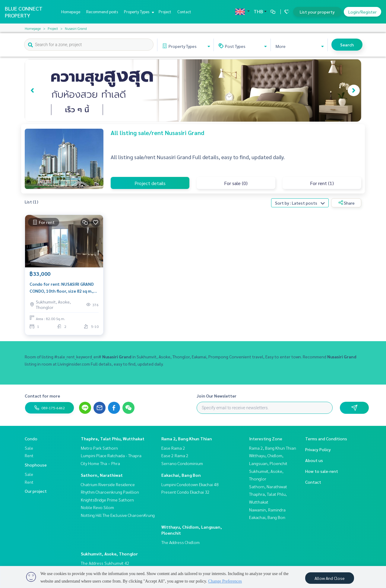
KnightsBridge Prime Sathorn (107, 500)
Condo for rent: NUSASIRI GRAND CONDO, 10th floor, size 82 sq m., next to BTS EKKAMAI (62, 288)
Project (165, 12)
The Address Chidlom (180, 542)
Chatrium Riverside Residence (108, 484)
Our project (36, 491)
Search (347, 45)
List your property (317, 12)
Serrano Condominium (182, 463)
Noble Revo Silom (97, 507)
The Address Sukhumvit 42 (105, 563)
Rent (29, 455)
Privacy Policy (318, 449)
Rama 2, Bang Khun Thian (187, 439)
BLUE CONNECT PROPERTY (24, 12)
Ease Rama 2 (173, 448)
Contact (184, 12)
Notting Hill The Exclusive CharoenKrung (118, 515)
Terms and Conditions (326, 439)
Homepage (71, 12)
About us (314, 460)
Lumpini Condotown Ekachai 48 (190, 484)
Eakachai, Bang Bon (181, 475)
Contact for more (42, 396)
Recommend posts (102, 12)
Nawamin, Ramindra (267, 510)
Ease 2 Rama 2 (175, 455)
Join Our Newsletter (217, 396)
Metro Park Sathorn (99, 448)
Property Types (138, 12)
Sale (29, 448)
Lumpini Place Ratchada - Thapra (111, 455)
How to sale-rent (322, 471)
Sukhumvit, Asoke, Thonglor (109, 554)
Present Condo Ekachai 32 (185, 492)
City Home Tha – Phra (100, 463)
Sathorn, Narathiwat (102, 475)
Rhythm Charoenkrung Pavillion (110, 492)
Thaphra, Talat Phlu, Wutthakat (113, 439)
